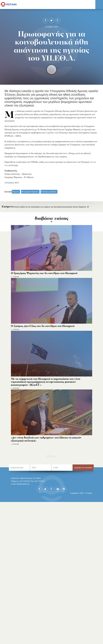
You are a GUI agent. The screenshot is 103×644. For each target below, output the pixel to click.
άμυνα (16, 192)
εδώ (92, 162)
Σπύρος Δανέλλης (50, 192)
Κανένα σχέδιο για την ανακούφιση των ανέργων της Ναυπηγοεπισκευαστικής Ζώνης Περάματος (44, 207)
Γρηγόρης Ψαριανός (31, 192)
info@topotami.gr (23, 484)
